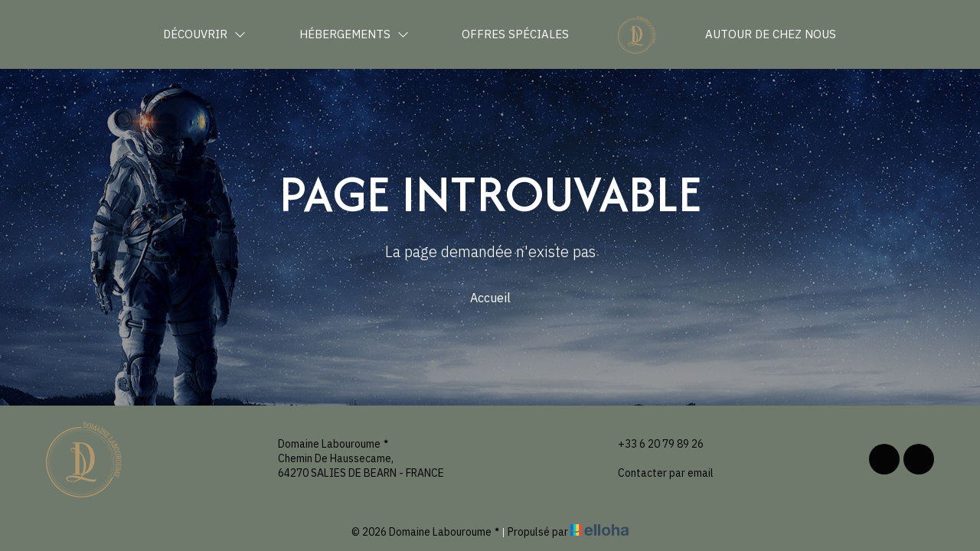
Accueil (490, 298)
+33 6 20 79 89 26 (652, 444)
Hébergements (354, 34)
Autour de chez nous (771, 34)
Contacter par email (657, 473)
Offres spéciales (515, 34)
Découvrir (204, 34)
